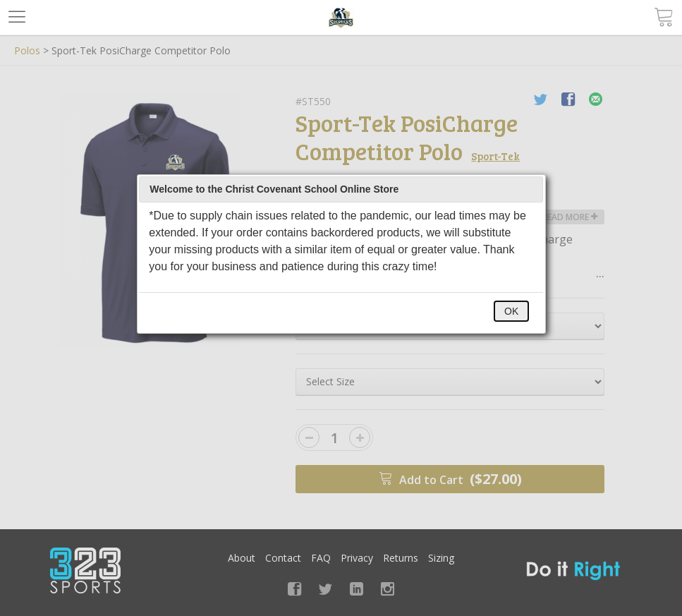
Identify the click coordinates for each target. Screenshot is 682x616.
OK (511, 311)
